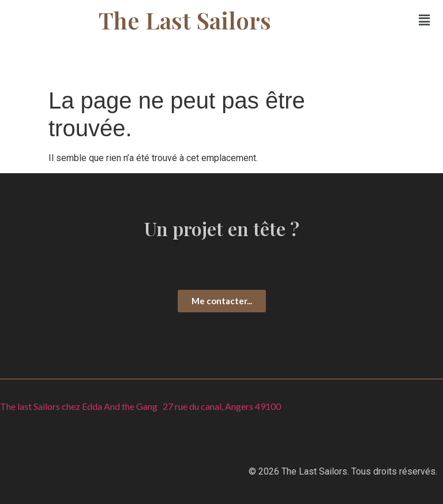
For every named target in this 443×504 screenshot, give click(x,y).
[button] (425, 20)
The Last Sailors (185, 20)
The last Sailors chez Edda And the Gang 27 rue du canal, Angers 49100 (140, 406)
